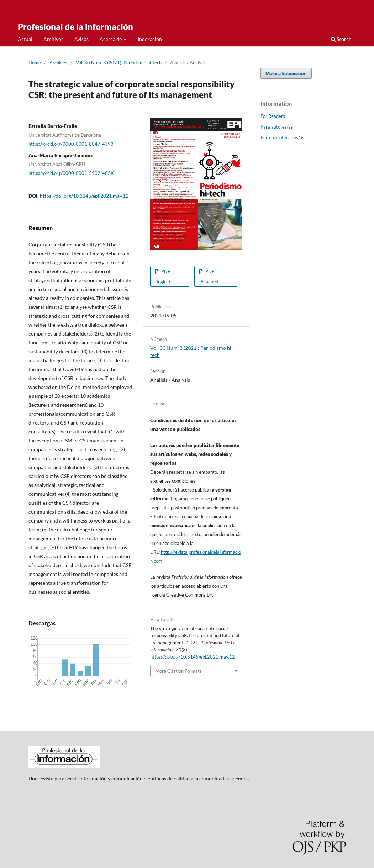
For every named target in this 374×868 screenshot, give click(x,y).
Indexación (150, 39)
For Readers (273, 116)
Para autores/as (277, 127)
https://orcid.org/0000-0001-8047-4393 (71, 144)
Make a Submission (286, 73)
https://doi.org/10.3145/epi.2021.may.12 (84, 196)
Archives (58, 63)
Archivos (53, 39)
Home (35, 63)
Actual (25, 39)
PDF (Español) (209, 276)
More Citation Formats (178, 671)
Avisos (81, 39)
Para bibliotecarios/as (282, 137)
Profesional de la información (75, 27)
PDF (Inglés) (163, 276)
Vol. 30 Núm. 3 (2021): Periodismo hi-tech (119, 63)
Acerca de (111, 39)
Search (341, 39)
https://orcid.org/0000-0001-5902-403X (71, 173)
